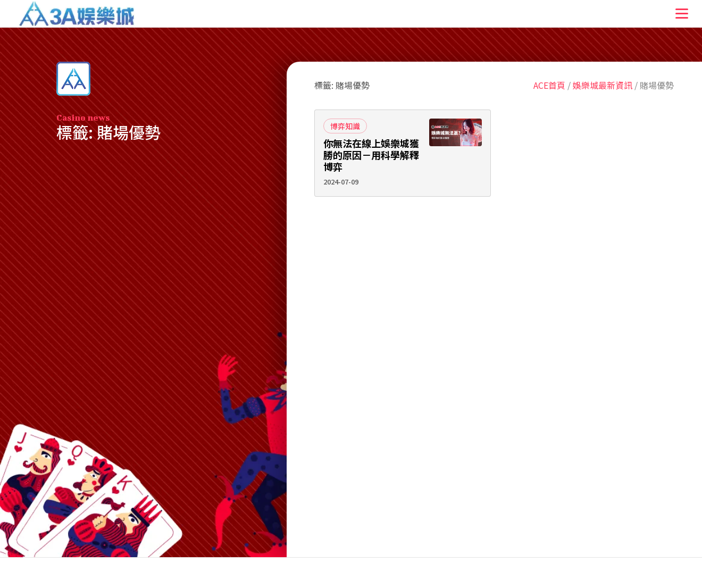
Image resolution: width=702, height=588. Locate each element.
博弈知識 (345, 126)
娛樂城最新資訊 (603, 85)
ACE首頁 (549, 85)
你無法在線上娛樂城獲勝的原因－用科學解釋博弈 (371, 155)
